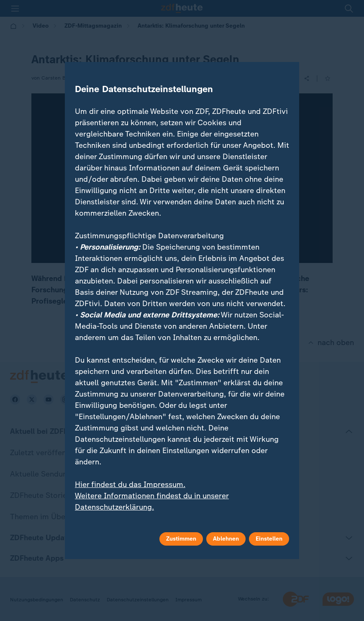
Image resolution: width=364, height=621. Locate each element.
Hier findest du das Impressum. (130, 484)
